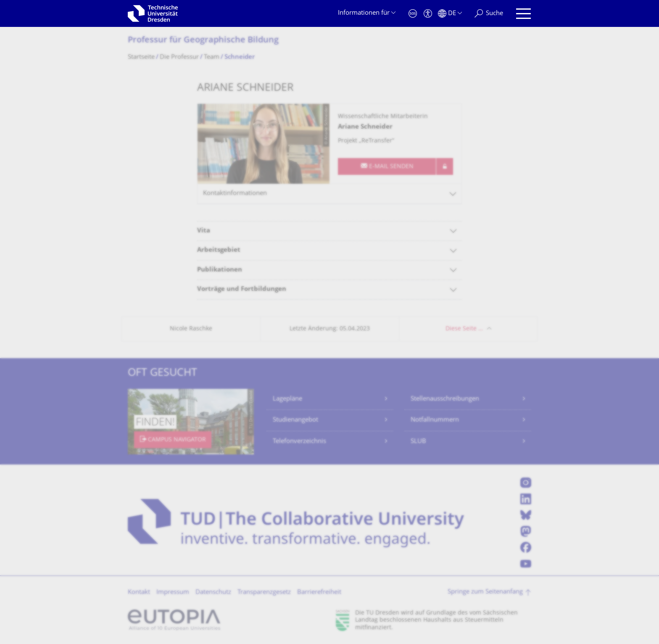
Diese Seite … (464, 329)
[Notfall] (413, 14)
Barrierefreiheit (319, 593)
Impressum (173, 593)
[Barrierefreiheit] (428, 14)
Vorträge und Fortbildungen (242, 289)
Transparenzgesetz (264, 593)
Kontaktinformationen (235, 194)
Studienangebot (295, 420)
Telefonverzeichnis (299, 442)
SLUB (418, 442)
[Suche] (489, 14)
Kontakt (139, 593)
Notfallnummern (435, 420)
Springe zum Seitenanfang (485, 592)
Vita (204, 231)
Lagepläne (287, 399)
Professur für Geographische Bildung (203, 41)
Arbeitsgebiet (219, 250)
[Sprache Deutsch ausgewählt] (450, 14)
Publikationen (220, 270)
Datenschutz (213, 593)
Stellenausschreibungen (445, 399)
